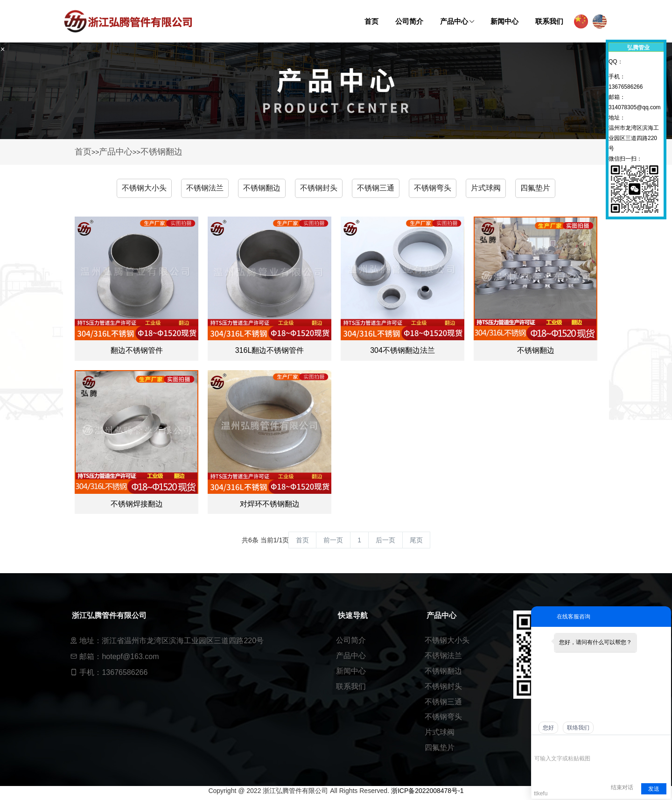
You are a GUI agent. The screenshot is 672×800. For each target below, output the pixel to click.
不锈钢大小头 (144, 188)
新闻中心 (351, 671)
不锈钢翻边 (161, 152)
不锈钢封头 (319, 188)
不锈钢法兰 (205, 188)
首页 (83, 152)
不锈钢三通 (376, 188)
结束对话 (622, 787)
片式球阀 (486, 188)
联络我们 (578, 728)
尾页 (416, 540)
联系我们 (351, 686)
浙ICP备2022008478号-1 (427, 791)
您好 (548, 728)
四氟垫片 (535, 188)
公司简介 (351, 640)
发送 (654, 789)
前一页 (333, 540)
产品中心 (116, 152)
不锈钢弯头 (433, 188)
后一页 (385, 540)
